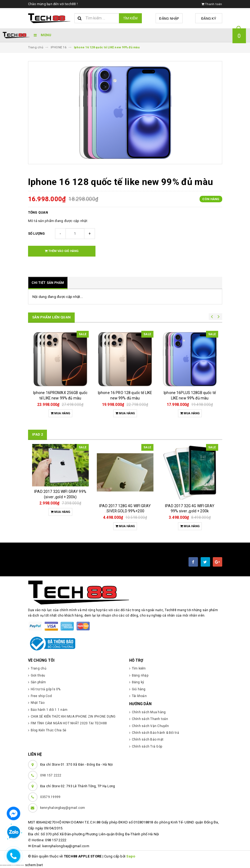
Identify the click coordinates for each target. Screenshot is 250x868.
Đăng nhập (169, 18)
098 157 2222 (51, 775)
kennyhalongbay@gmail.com (63, 808)
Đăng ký (209, 18)
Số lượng (37, 234)
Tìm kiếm (130, 18)
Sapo (131, 856)
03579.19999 (50, 797)
